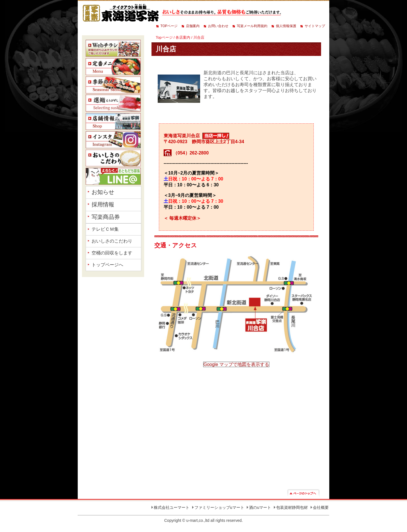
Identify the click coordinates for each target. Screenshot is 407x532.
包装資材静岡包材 (292, 507)
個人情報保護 (286, 26)
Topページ (164, 37)
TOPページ (169, 26)
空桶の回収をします (112, 253)
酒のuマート (260, 507)
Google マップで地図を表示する (236, 364)
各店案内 (183, 37)
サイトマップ (315, 26)
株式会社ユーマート (172, 507)
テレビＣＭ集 (105, 229)
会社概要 (321, 507)
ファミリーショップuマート (219, 507)
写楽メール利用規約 (252, 26)
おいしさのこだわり (112, 241)
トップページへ (107, 265)
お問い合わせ (218, 26)
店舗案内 (193, 26)
